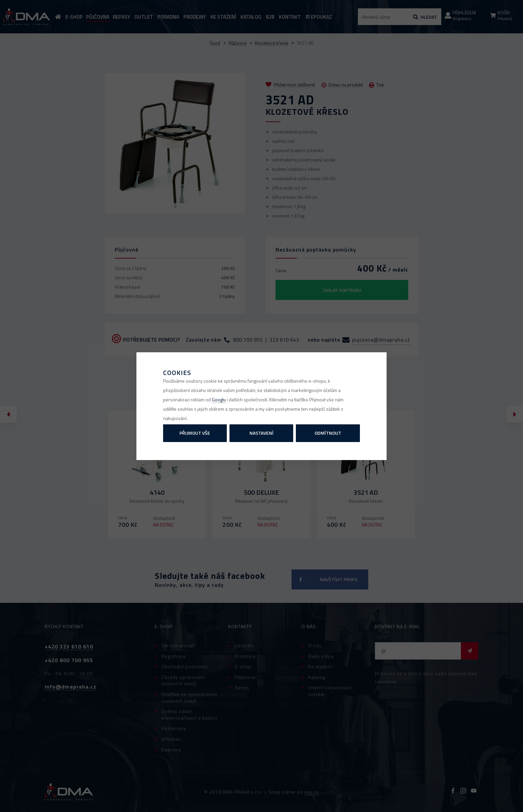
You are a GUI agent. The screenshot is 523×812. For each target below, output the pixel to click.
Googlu (219, 399)
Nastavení (261, 433)
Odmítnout (328, 433)
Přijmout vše (195, 433)
